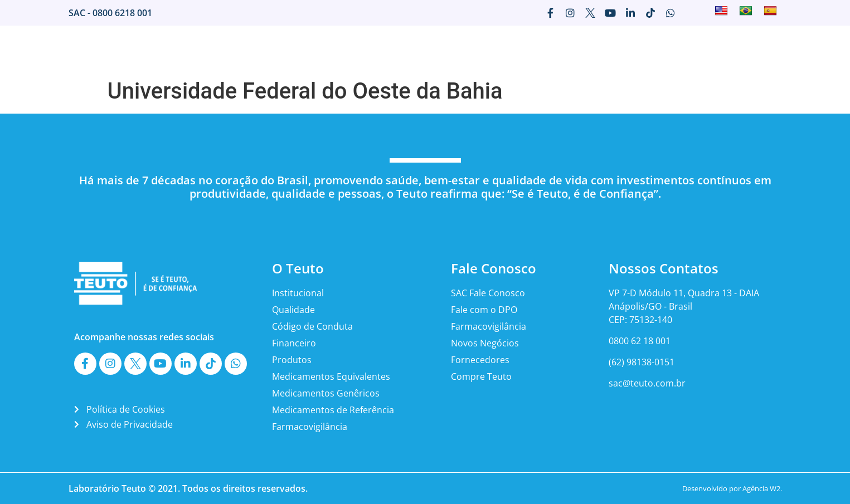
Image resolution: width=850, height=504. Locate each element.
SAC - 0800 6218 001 (110, 13)
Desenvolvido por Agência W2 (731, 488)
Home (334, 50)
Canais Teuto (715, 50)
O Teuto (378, 50)
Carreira (587, 50)
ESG (764, 50)
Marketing (535, 50)
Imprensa (480, 50)
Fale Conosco (646, 50)
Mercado (427, 50)
